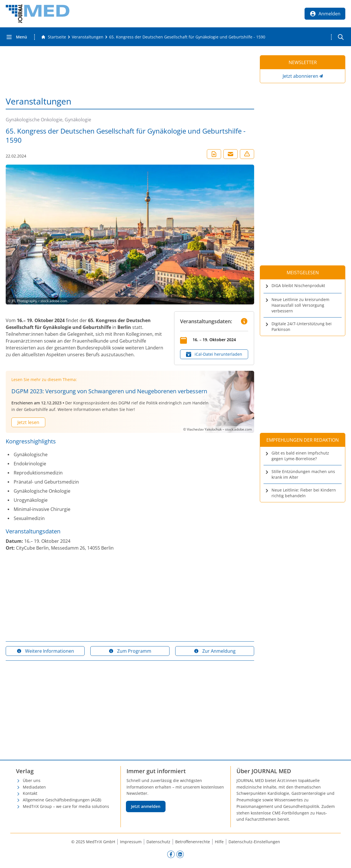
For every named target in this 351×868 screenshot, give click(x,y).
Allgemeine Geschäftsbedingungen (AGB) (62, 800)
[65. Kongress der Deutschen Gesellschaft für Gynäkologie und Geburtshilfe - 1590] (187, 37)
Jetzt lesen (28, 422)
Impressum (131, 842)
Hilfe (219, 842)
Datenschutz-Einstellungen (254, 842)
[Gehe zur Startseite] (54, 37)
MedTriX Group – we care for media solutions (66, 806)
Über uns (32, 780)
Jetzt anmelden (146, 806)
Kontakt (30, 793)
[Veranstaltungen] (88, 37)
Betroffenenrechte (193, 842)
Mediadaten (34, 787)
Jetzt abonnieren (300, 76)
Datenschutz (158, 842)
